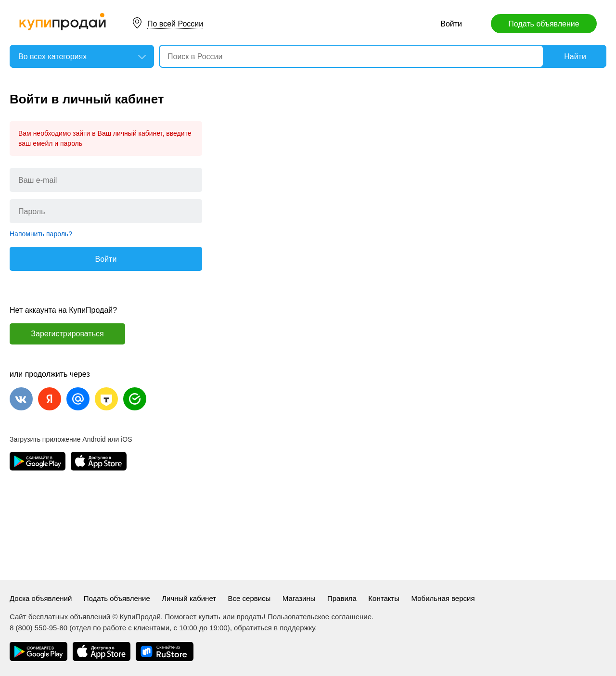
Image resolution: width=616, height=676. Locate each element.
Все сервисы (250, 598)
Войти (451, 24)
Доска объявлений (41, 598)
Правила (342, 598)
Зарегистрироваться (67, 334)
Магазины (299, 598)
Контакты (384, 598)
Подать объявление (544, 24)
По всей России (175, 24)
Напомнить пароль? (41, 234)
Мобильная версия (443, 598)
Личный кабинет (189, 598)
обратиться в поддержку (274, 628)
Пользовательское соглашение (320, 617)
